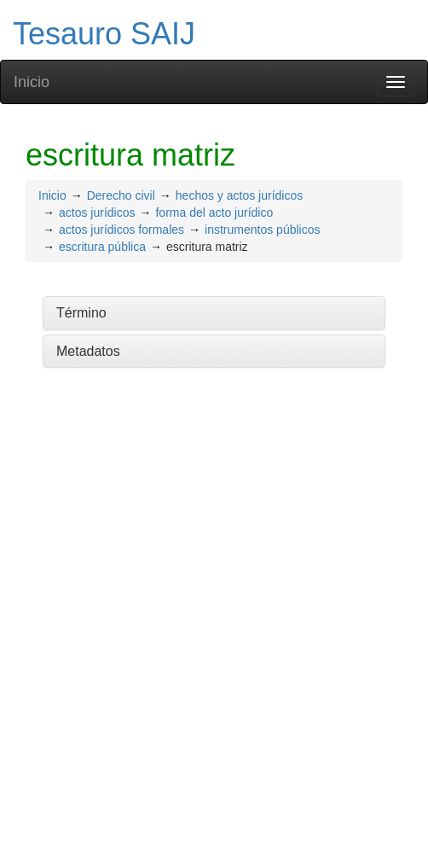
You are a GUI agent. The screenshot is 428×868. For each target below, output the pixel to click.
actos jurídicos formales (121, 230)
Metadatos (88, 351)
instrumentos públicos (262, 230)
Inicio (32, 82)
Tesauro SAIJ (104, 34)
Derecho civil (121, 195)
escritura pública (102, 247)
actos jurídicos (97, 213)
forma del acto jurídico (214, 213)
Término (81, 313)
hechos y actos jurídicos (239, 195)
